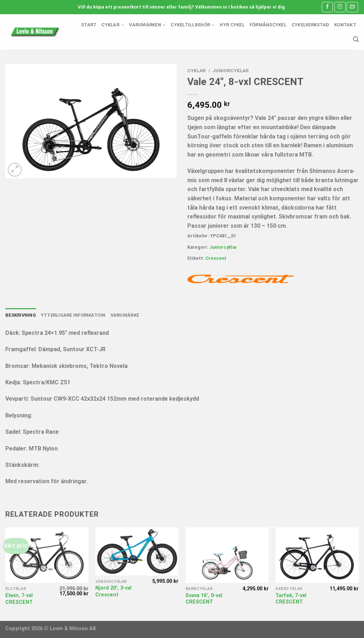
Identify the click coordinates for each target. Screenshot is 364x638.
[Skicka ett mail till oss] (352, 7)
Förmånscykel (268, 25)
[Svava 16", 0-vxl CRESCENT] (227, 555)
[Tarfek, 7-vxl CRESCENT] (317, 555)
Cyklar (113, 25)
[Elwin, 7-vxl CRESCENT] (47, 555)
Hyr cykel (232, 25)
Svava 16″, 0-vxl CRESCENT (204, 599)
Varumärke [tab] (125, 315)
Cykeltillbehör (193, 25)
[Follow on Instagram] (340, 7)
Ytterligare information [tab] (73, 315)
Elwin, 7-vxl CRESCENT (19, 599)
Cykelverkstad (310, 25)
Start (89, 25)
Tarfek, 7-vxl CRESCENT (291, 599)
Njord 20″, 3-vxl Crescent (113, 591)
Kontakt (345, 25)
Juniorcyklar (231, 70)
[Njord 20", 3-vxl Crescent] (137, 552)
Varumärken (147, 25)
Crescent (216, 258)
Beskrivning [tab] (21, 315)
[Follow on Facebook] (327, 7)
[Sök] (356, 39)
